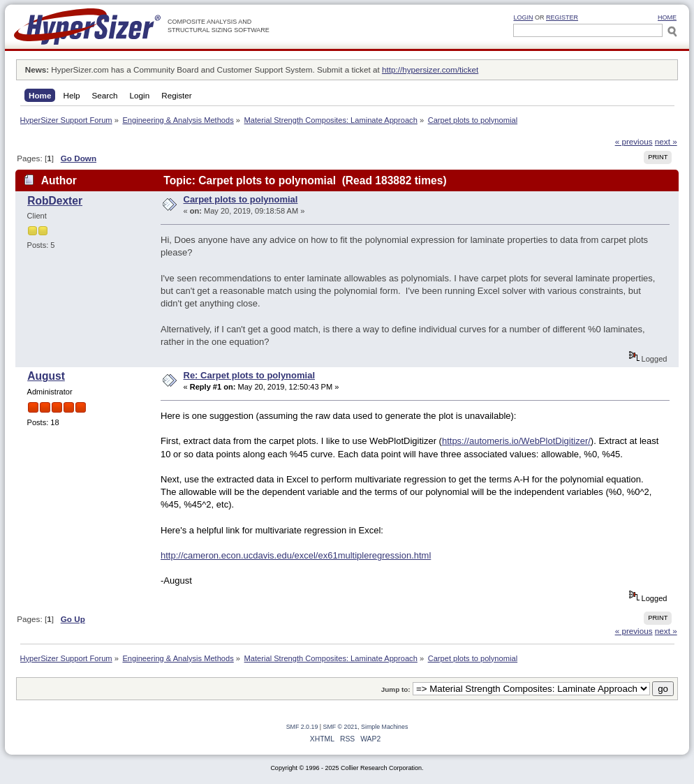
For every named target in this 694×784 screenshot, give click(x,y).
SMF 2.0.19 (302, 727)
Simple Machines (384, 727)
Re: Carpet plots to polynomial (250, 375)
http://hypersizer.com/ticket (430, 69)
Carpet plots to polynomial (241, 199)
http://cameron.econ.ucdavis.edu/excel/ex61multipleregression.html (296, 555)
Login (523, 17)
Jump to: (396, 689)
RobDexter (55, 201)
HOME (667, 17)
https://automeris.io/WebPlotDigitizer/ (516, 441)
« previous (634, 141)
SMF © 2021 (341, 727)
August (46, 376)
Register (562, 17)
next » (666, 141)
